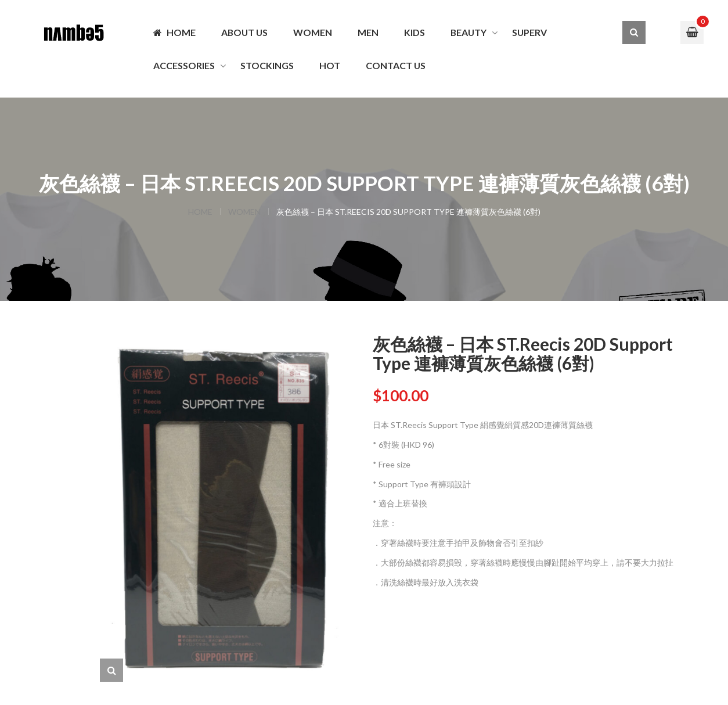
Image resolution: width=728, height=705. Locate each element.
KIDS (415, 32)
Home (174, 32)
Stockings (267, 65)
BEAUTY (468, 32)
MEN (368, 32)
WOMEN (313, 32)
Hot (330, 65)
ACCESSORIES (184, 65)
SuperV (529, 32)
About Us (244, 32)
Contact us (396, 65)
